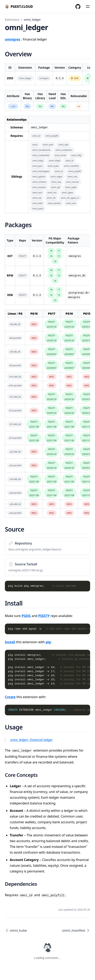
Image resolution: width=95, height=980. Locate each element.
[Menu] (88, 7)
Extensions (12, 20)
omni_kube (16, 930)
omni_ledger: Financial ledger (31, 740)
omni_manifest (76, 930)
